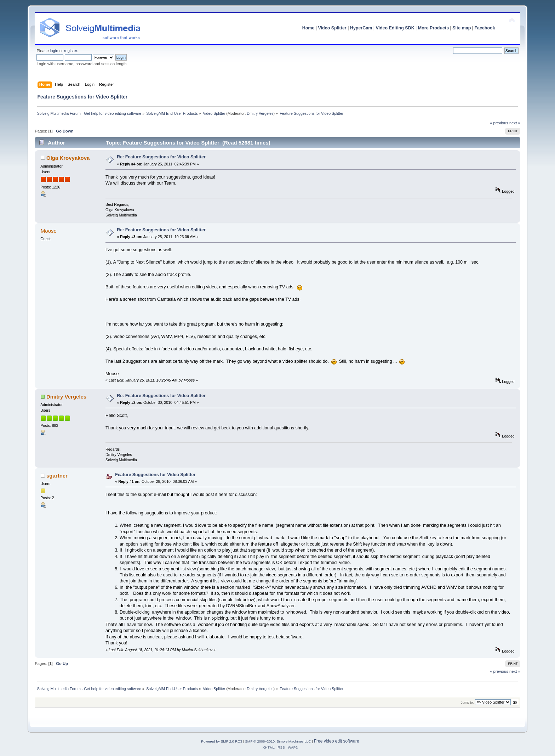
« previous (499, 123)
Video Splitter (332, 28)
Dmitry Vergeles (260, 113)
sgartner (57, 476)
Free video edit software (337, 741)
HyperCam (361, 28)
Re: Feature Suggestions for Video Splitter (161, 157)
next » (515, 123)
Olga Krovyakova (68, 158)
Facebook (485, 28)
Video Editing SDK (395, 28)
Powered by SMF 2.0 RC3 (222, 741)
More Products (433, 28)
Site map (462, 28)
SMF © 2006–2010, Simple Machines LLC (278, 741)
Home (308, 28)
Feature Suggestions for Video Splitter (155, 475)
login (54, 51)
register (71, 51)
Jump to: (467, 702)
